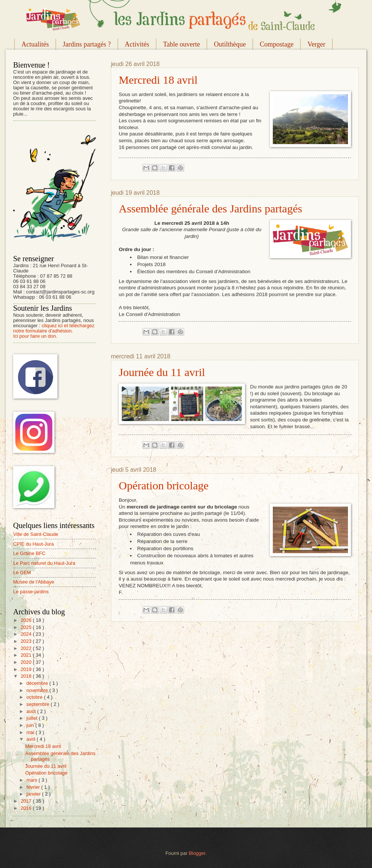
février (34, 787)
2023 (27, 641)
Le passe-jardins (31, 592)
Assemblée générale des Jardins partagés (210, 208)
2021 (27, 655)
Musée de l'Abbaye (34, 582)
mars (32, 780)
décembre (38, 683)
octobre (35, 697)
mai (31, 732)
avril (31, 739)
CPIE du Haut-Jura (33, 544)
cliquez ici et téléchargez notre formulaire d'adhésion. (54, 328)
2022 (27, 648)
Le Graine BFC (29, 553)
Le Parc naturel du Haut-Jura (44, 563)
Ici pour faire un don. (35, 336)
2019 (27, 669)
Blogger (197, 853)
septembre (38, 704)
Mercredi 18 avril (158, 80)
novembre (38, 690)
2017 (27, 801)
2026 (27, 620)
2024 (27, 634)
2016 (27, 808)
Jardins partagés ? (87, 44)
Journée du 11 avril (162, 372)
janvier (34, 794)
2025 (27, 627)
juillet (33, 718)
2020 (27, 662)
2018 (27, 676)
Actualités (35, 44)
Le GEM (22, 572)
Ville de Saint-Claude (36, 534)
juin (31, 725)
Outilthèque (230, 44)
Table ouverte (181, 44)
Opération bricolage (164, 485)
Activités (137, 44)
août (32, 711)
